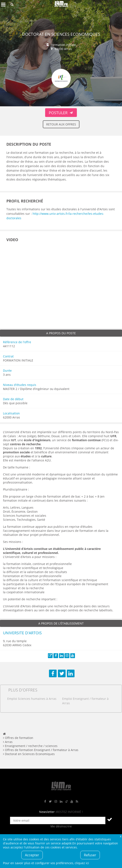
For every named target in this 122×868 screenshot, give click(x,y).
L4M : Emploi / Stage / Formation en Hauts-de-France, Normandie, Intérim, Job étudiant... (61, 4)
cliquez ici (82, 863)
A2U (48, 460)
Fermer (121, 836)
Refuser (90, 855)
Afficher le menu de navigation (3, 4)
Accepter (32, 855)
